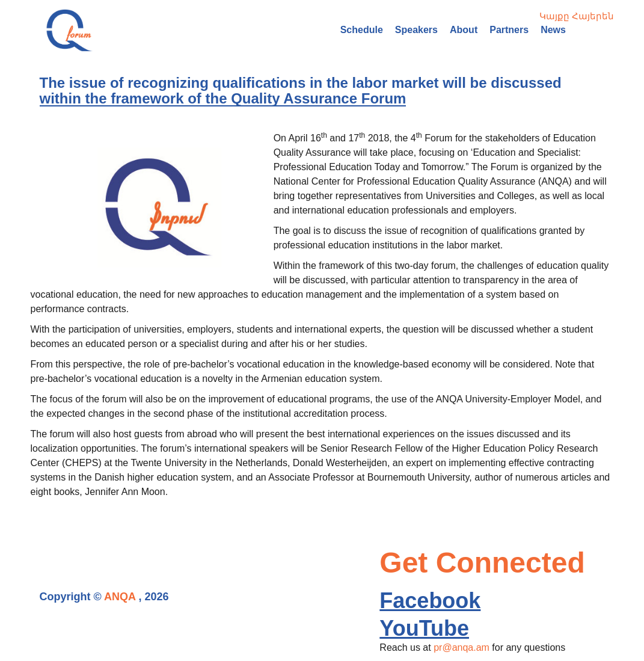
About (464, 30)
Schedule (362, 30)
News (553, 30)
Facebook (430, 601)
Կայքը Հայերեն (577, 16)
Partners (509, 30)
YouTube (424, 628)
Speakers (416, 30)
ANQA (120, 597)
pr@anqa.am (462, 647)
